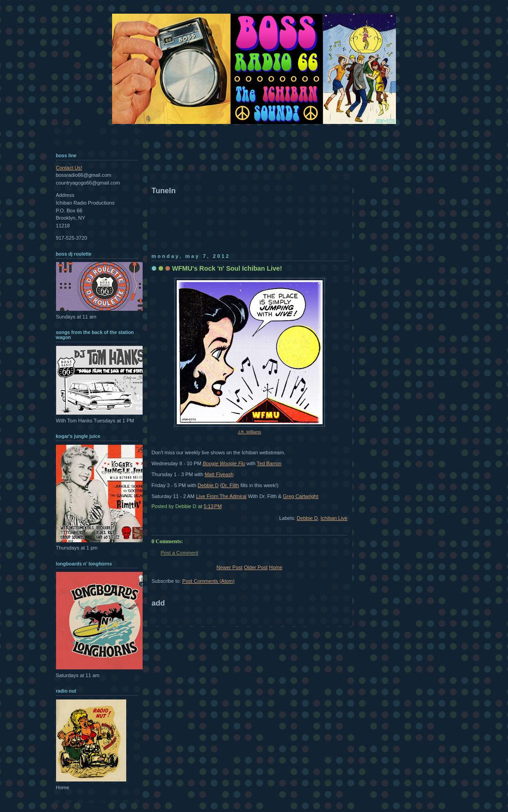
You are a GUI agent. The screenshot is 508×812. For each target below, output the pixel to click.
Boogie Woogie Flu (224, 463)
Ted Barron (269, 463)
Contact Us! (69, 168)
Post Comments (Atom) (208, 581)
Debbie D (208, 485)
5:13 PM (213, 506)
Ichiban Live (334, 518)
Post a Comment (180, 553)
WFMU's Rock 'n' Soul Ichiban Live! (227, 268)
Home (275, 567)
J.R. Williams (249, 432)
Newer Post (229, 567)
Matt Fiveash (219, 474)
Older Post (256, 567)
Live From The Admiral (221, 496)
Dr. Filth (231, 485)
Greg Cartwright (301, 496)
